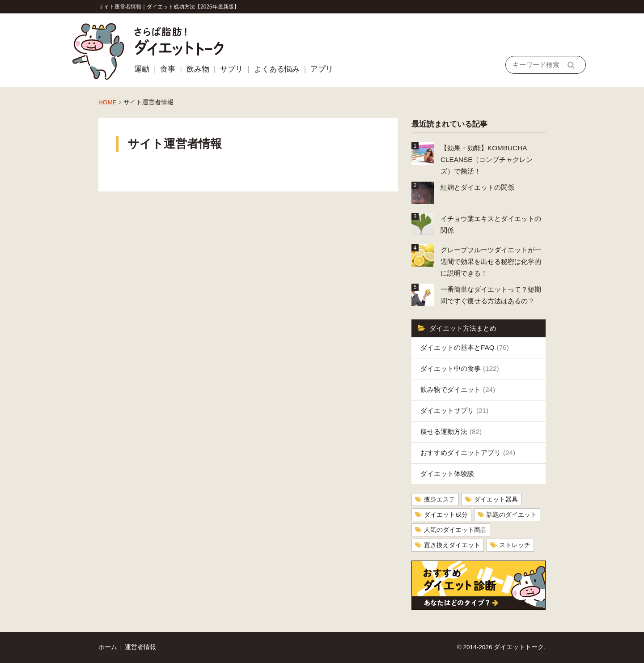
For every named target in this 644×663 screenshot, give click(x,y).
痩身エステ (440, 499)
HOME (108, 102)
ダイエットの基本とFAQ (465, 347)
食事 (168, 69)
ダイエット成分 (446, 515)
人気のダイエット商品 (455, 530)
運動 (142, 69)
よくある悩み (277, 69)
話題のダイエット (512, 515)
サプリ (231, 69)
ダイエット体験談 (447, 474)
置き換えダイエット (452, 545)
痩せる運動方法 (451, 431)
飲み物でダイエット (458, 389)
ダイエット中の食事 (460, 368)
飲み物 (198, 69)
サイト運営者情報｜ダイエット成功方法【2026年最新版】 (169, 7)
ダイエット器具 (496, 499)
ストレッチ (515, 545)
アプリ (322, 69)
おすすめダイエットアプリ (468, 453)
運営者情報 (140, 647)
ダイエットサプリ (454, 410)
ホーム (108, 647)
